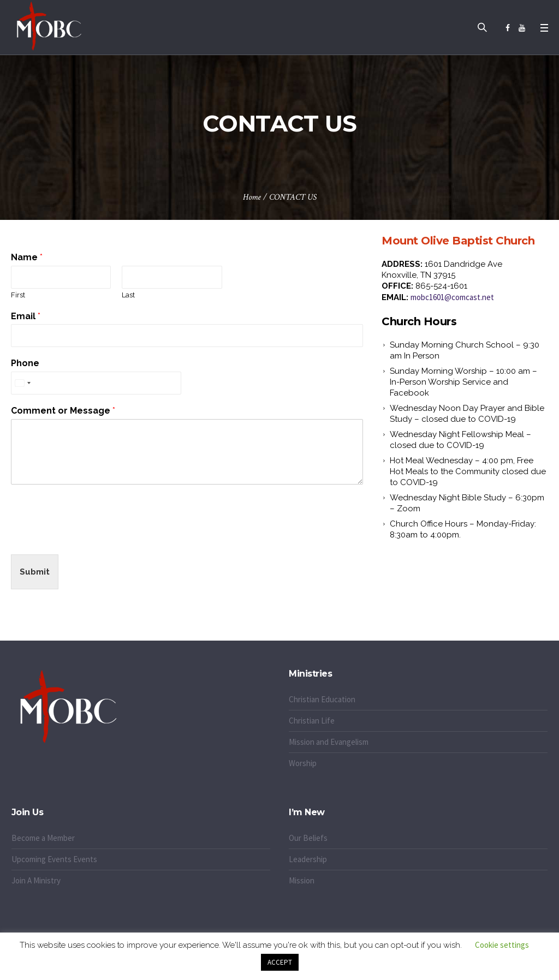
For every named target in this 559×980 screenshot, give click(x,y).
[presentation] (94, 536)
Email (26, 316)
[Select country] (22, 383)
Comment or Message (63, 411)
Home (252, 197)
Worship (303, 763)
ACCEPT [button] (280, 962)
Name (27, 257)
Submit (35, 572)
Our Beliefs (308, 838)
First (18, 295)
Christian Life (312, 721)
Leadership (308, 859)
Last (128, 295)
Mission (302, 880)
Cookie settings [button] (502, 945)
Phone (25, 363)
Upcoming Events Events (54, 859)
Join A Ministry (36, 880)
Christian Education (322, 699)
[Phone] (96, 383)
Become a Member (43, 838)
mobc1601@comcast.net (452, 297)
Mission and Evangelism (329, 742)
